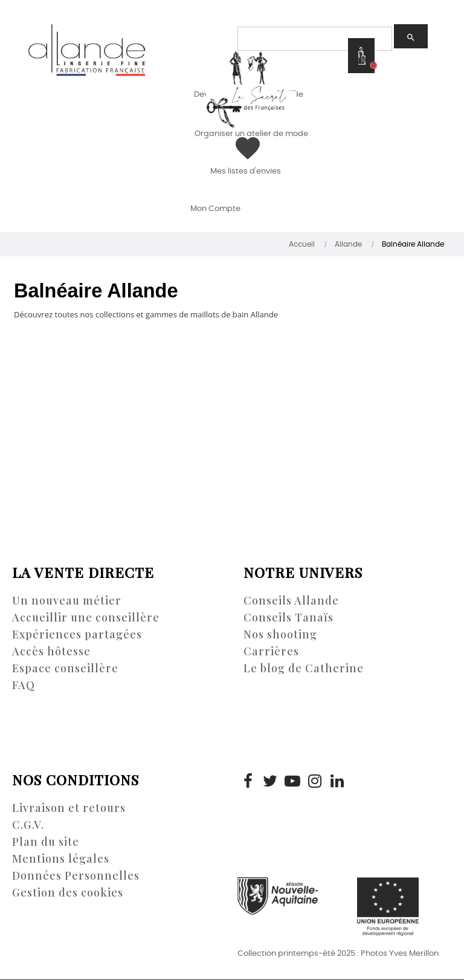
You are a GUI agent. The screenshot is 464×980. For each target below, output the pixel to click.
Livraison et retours (69, 808)
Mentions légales (61, 858)
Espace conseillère (65, 668)
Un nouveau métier (67, 600)
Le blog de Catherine (304, 668)
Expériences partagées (77, 634)
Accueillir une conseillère (86, 617)
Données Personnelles (76, 875)
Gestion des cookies (68, 892)
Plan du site (46, 842)
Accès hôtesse (51, 651)
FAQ (24, 685)
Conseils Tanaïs (288, 617)
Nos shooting (280, 634)
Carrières (271, 651)
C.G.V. (28, 825)
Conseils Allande (291, 600)
